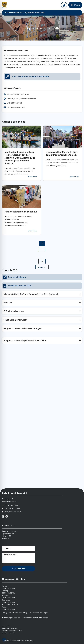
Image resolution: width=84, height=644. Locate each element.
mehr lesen (33, 176)
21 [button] (42, 261)
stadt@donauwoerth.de (13, 512)
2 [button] (42, 249)
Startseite (19, 13)
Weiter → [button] (42, 267)
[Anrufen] (10, 505)
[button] (4, 640)
